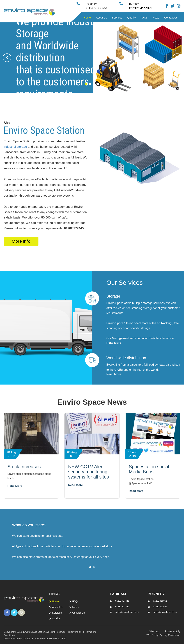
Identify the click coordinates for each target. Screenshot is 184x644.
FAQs (144, 18)
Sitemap (154, 631)
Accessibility (172, 631)
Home (87, 18)
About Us (101, 18)
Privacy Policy (74, 632)
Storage (113, 296)
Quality (132, 18)
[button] (86, 88)
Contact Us (171, 18)
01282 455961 (160, 601)
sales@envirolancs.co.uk (127, 612)
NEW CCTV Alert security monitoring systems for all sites (88, 472)
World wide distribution (126, 358)
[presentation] (7, 61)
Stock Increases (24, 467)
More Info (21, 241)
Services (117, 18)
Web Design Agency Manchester (163, 635)
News (156, 18)
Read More (114, 343)
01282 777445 (122, 601)
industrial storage (15, 147)
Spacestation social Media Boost (149, 469)
